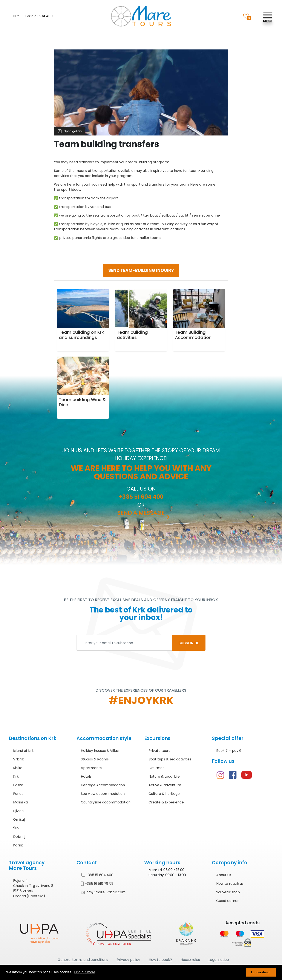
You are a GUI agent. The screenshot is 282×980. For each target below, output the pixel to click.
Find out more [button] (85, 972)
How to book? (160, 960)
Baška (18, 785)
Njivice (18, 811)
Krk (16, 776)
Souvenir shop (228, 892)
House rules (190, 960)
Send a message (141, 513)
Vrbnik (19, 759)
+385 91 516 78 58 (97, 884)
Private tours (159, 751)
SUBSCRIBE (189, 643)
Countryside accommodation (106, 802)
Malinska (20, 802)
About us (224, 875)
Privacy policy (128, 960)
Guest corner (228, 901)
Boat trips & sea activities (170, 759)
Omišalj (19, 819)
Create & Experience (166, 802)
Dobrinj (19, 837)
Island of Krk (23, 751)
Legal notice (219, 960)
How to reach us (230, 884)
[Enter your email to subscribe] (124, 643)
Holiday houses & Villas (100, 751)
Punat (18, 794)
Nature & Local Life (164, 776)
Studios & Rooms (95, 759)
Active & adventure (165, 785)
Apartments (91, 768)
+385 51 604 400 (39, 16)
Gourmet (156, 768)
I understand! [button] (261, 972)
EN (14, 16)
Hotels (86, 776)
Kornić (18, 845)
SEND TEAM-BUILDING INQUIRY (141, 270)
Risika (18, 768)
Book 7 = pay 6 (229, 751)
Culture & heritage (164, 794)
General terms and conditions (83, 960)
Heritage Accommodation (103, 785)
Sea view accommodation (103, 794)
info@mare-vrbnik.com (103, 892)
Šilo (16, 828)
